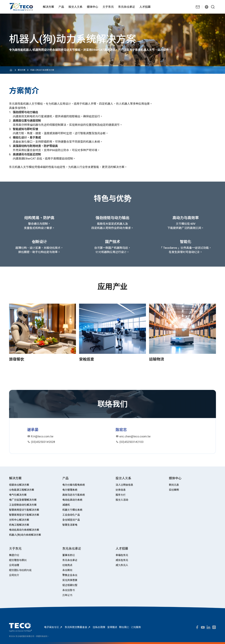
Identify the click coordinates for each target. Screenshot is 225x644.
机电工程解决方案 (19, 525)
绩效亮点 (67, 565)
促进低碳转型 (70, 585)
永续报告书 (69, 590)
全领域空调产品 (71, 520)
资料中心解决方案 (19, 520)
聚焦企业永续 (70, 575)
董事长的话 (69, 555)
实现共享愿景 (70, 580)
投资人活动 (122, 500)
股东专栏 (121, 495)
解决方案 (22, 70)
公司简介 (14, 575)
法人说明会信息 (124, 485)
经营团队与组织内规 (20, 570)
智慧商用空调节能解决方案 (24, 510)
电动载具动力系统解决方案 (24, 530)
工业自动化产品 (71, 515)
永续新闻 (67, 570)
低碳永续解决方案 (19, 485)
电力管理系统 (70, 490)
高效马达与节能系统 (74, 495)
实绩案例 (174, 490)
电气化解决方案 (18, 495)
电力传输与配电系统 (74, 485)
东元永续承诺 (70, 560)
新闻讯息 (174, 485)
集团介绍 (14, 555)
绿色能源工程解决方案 (22, 490)
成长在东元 (122, 560)
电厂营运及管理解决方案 (23, 500)
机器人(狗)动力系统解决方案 (42, 70)
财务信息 (121, 490)
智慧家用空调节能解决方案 (24, 515)
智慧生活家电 (70, 525)
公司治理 (14, 565)
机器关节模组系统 (72, 510)
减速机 (66, 505)
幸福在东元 (122, 555)
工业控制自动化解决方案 (23, 505)
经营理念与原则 (18, 560)
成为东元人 (122, 565)
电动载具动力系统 (72, 500)
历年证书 (67, 595)
